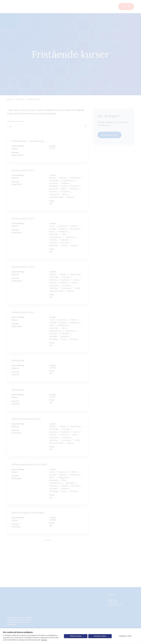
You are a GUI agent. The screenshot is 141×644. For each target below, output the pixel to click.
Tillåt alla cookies (76, 636)
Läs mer (44, 640)
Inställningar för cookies (125, 636)
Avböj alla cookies (100, 636)
